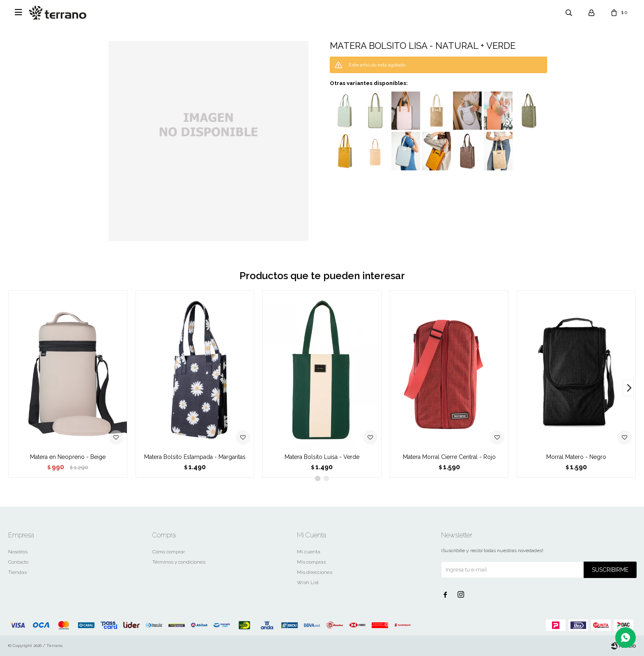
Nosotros (18, 552)
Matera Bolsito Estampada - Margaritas (195, 457)
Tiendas (17, 572)
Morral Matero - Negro (576, 457)
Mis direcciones (315, 572)
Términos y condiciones (179, 562)
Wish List (308, 583)
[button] (628, 388)
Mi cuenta (309, 552)
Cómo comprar (169, 552)
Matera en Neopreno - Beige (68, 457)
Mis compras (311, 562)
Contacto (18, 562)
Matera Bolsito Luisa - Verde (322, 457)
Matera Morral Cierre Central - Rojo (449, 457)
